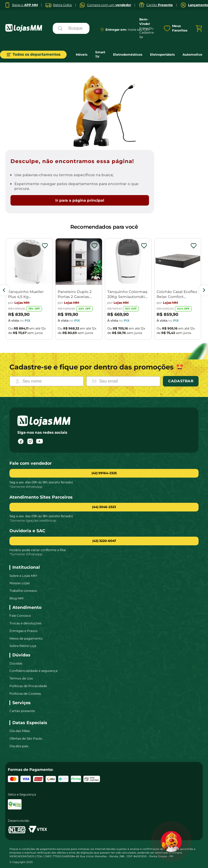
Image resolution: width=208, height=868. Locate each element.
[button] (104, 507)
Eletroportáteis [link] (162, 54)
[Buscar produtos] (61, 28)
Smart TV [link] (100, 54)
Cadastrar (181, 381)
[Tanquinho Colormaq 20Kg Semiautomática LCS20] (128, 290)
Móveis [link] (82, 54)
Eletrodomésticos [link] (128, 54)
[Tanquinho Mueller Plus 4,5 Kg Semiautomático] (29, 290)
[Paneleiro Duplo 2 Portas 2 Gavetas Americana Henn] (79, 290)
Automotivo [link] (192, 54)
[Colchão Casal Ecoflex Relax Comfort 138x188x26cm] (178, 290)
